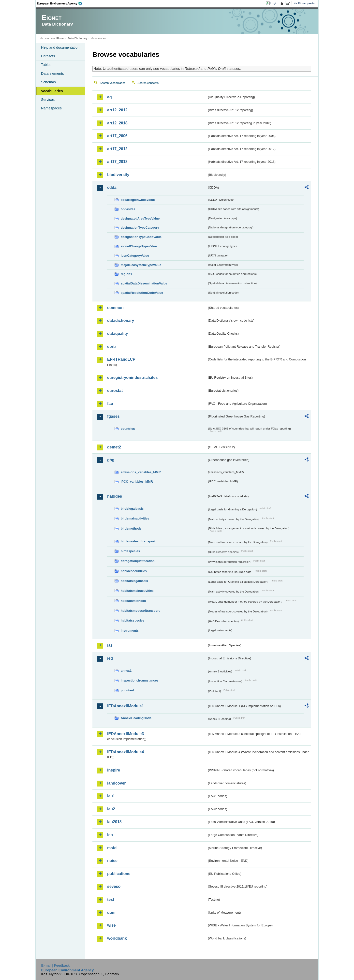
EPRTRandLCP (121, 359)
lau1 (111, 796)
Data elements (52, 74)
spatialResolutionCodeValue (142, 293)
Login (274, 3)
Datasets (48, 56)
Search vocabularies (113, 83)
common (115, 308)
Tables (46, 65)
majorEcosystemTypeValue (141, 265)
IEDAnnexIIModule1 (125, 706)
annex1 (126, 671)
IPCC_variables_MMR (137, 482)
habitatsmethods (133, 601)
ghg (111, 460)
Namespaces (51, 108)
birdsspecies (130, 551)
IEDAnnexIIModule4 (125, 752)
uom (111, 913)
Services (48, 100)
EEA (61, 3)
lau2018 (114, 822)
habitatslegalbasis (134, 581)
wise (111, 925)
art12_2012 (117, 110)
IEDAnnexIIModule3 (125, 734)
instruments (130, 631)
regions (126, 274)
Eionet (60, 38)
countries (128, 429)
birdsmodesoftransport (138, 541)
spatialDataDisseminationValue (144, 283)
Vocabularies (52, 91)
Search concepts (148, 83)
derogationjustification (138, 561)
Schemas (48, 82)
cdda (112, 187)
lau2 (111, 809)
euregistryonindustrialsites (132, 378)
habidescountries (134, 571)
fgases (113, 416)
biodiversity (118, 175)
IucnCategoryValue (135, 256)
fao (110, 404)
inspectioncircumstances (140, 680)
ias (110, 645)
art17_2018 (117, 162)
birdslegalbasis (132, 509)
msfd (112, 848)
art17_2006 (117, 136)
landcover (117, 783)
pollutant (127, 690)
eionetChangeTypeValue (139, 246)
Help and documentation (60, 47)
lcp (110, 835)
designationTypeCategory (140, 228)
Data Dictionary (78, 38)
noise (112, 861)
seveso (114, 886)
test (111, 899)
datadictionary (121, 320)
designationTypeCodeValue (141, 237)
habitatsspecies (133, 620)
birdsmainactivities (135, 518)
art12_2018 (117, 123)
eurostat (115, 391)
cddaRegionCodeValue (138, 200)
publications (119, 874)
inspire (114, 770)
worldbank (117, 938)
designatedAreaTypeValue (140, 218)
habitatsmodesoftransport (140, 611)
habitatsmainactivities (137, 591)
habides (115, 496)
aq (110, 97)
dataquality (118, 334)
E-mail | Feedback (55, 965)
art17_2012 (117, 149)
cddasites (128, 209)
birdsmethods (131, 528)
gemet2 (114, 447)
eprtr (112, 347)
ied (110, 658)
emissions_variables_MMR (141, 472)
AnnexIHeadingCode (136, 718)
